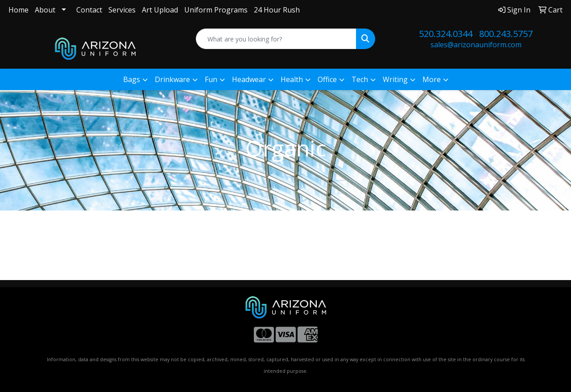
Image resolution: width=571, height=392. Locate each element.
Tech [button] (360, 79)
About (45, 10)
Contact (89, 10)
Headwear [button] (249, 79)
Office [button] (327, 79)
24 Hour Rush (277, 10)
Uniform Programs (216, 10)
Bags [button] (132, 79)
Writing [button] (395, 79)
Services (122, 10)
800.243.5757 (506, 34)
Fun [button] (211, 79)
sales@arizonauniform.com (476, 45)
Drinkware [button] (172, 79)
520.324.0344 (446, 34)
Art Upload (160, 10)
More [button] (432, 79)
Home (19, 10)
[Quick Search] (276, 39)
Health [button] (292, 79)
